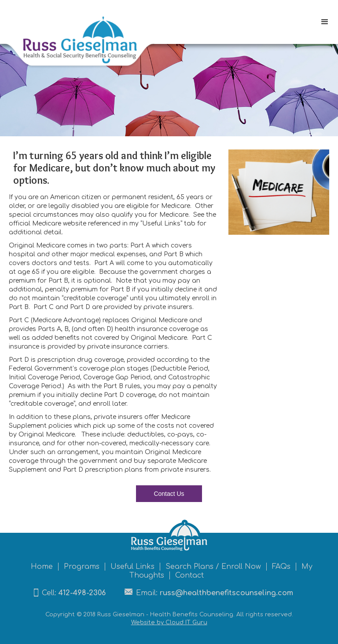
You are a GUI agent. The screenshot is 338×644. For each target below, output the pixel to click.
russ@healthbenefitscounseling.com (226, 593)
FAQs (281, 567)
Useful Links (132, 567)
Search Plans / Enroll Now (213, 567)
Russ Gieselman (121, 615)
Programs (82, 567)
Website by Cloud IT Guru (169, 622)
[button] (325, 22)
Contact (189, 575)
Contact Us (169, 494)
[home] (77, 38)
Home (42, 567)
